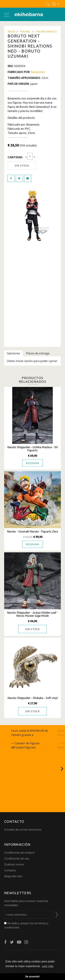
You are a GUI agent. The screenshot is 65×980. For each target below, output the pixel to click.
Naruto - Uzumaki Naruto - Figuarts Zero (33, 531)
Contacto (10, 870)
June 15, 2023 (45, 747)
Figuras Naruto (46, 31)
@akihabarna (43, 735)
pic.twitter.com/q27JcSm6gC (29, 739)
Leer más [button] (48, 966)
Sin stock (22, 166)
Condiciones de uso (17, 858)
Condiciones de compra (19, 853)
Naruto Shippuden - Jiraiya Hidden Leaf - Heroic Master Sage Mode (33, 614)
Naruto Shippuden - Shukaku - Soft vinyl (33, 698)
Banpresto (38, 72)
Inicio (11, 31)
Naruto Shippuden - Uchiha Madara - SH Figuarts (33, 449)
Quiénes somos (14, 864)
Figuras (25, 31)
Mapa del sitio (13, 876)
